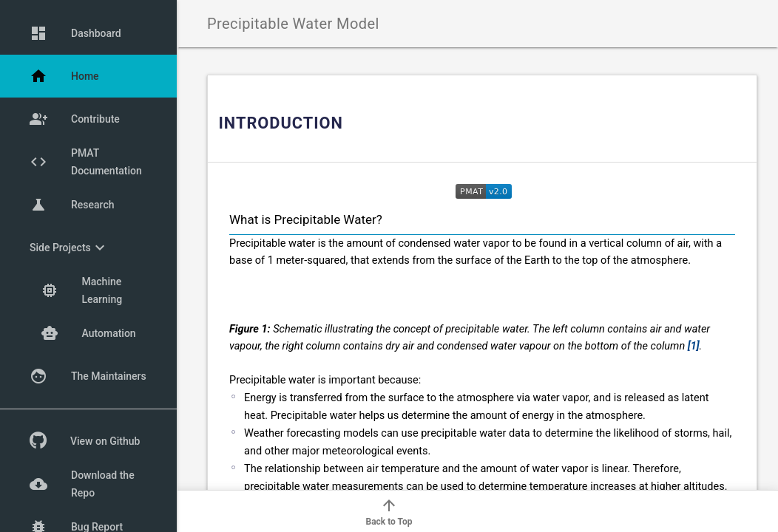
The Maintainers (88, 376)
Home (64, 76)
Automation (88, 333)
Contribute (75, 119)
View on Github (85, 441)
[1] (694, 346)
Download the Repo (82, 484)
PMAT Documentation (86, 162)
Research (72, 205)
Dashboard (75, 33)
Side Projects (69, 248)
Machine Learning (82, 290)
